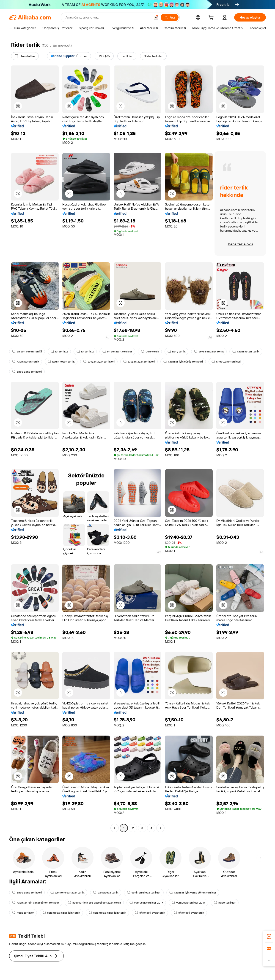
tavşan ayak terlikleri (99, 362)
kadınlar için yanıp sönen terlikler (193, 893)
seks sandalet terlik (209, 352)
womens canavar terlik (67, 893)
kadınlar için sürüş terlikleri (183, 362)
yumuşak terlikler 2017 (146, 903)
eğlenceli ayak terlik (150, 913)
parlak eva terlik (106, 893)
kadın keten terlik (246, 352)
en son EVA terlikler (117, 352)
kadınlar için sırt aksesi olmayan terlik (94, 903)
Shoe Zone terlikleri (226, 362)
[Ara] (170, 17)
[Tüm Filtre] (25, 56)
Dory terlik (150, 352)
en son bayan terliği (27, 352)
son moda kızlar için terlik (61, 913)
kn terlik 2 (59, 352)
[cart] (212, 18)
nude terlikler (225, 903)
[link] (269, 937)
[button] (156, 17)
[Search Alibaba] (108, 17)
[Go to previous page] (115, 828)
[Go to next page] (160, 828)
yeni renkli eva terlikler (144, 893)
